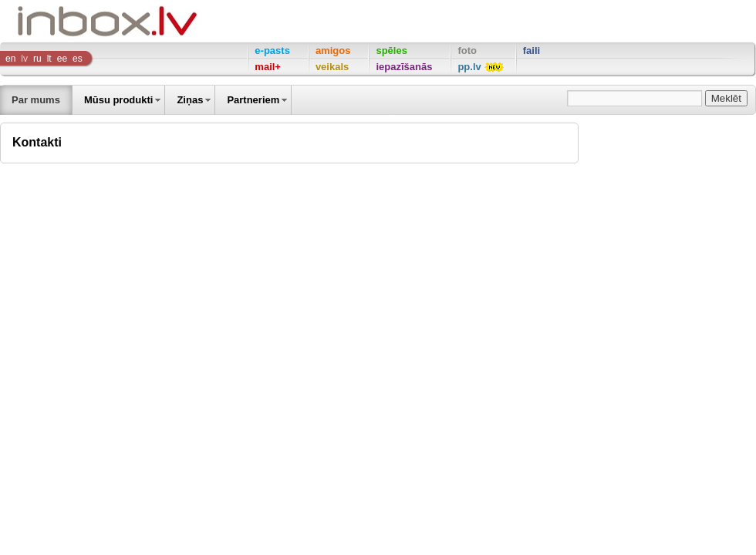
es (78, 59)
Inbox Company (73, 21)
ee (62, 59)
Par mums (36, 100)
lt (49, 59)
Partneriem (253, 100)
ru (37, 59)
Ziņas (190, 100)
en (10, 59)
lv (24, 59)
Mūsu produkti (119, 100)
